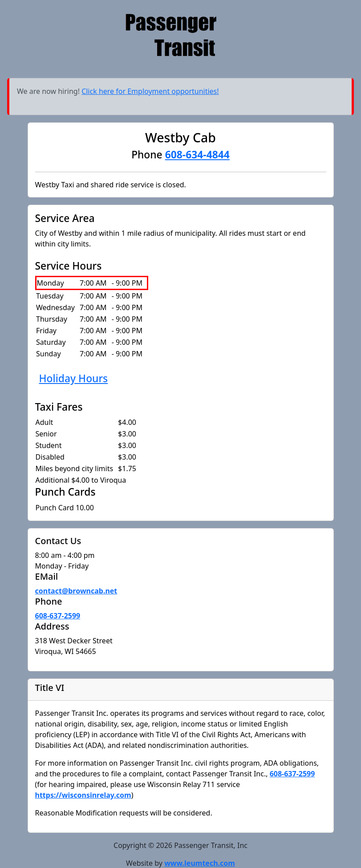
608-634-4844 (197, 155)
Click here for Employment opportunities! (150, 91)
